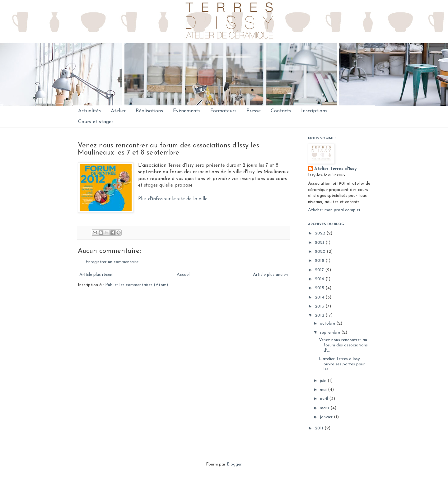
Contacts (281, 111)
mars (325, 408)
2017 (320, 270)
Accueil (184, 275)
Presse (254, 111)
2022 (321, 233)
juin (324, 381)
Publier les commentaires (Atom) (137, 285)
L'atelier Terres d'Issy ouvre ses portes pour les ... (342, 364)
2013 (320, 306)
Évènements (187, 111)
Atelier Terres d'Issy (335, 169)
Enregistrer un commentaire (112, 262)
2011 (320, 428)
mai (324, 390)
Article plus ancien (270, 275)
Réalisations (149, 111)
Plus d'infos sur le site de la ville (173, 199)
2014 (320, 297)
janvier (327, 417)
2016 (320, 279)
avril (324, 399)
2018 (320, 261)
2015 (320, 288)
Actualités (89, 111)
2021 (320, 243)
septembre (331, 333)
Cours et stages (96, 122)
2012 (320, 315)
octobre (328, 324)
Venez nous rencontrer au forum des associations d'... (343, 345)
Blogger (234, 464)
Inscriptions (314, 111)
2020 (321, 252)
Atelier (118, 111)
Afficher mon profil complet (334, 210)
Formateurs (223, 111)
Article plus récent (97, 275)
